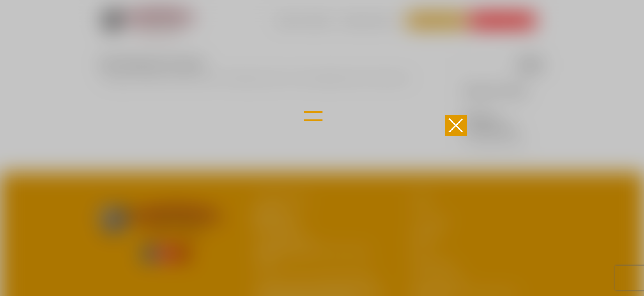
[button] (456, 126)
